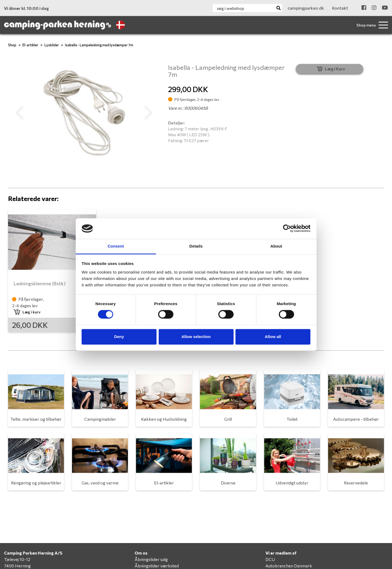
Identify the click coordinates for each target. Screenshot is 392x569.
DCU (270, 559)
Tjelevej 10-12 (17, 559)
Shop (12, 45)
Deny (119, 337)
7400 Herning (17, 566)
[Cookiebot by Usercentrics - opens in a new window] (287, 229)
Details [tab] (196, 246)
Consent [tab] (116, 246)
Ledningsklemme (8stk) (39, 283)
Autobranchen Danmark (289, 566)
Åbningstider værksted (157, 566)
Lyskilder (52, 45)
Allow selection (196, 337)
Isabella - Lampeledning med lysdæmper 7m (99, 45)
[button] (19, 113)
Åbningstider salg (151, 559)
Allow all (273, 337)
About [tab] (276, 246)
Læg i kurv (27, 312)
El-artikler (30, 45)
